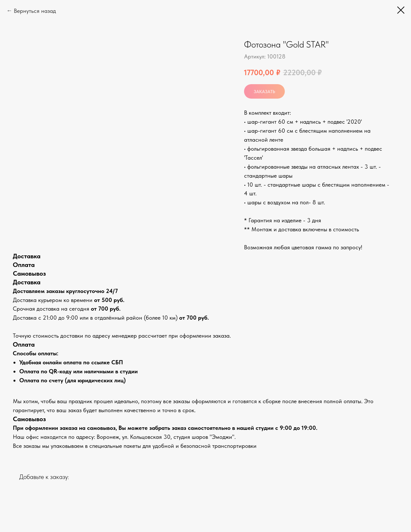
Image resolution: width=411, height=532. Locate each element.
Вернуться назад (35, 11)
